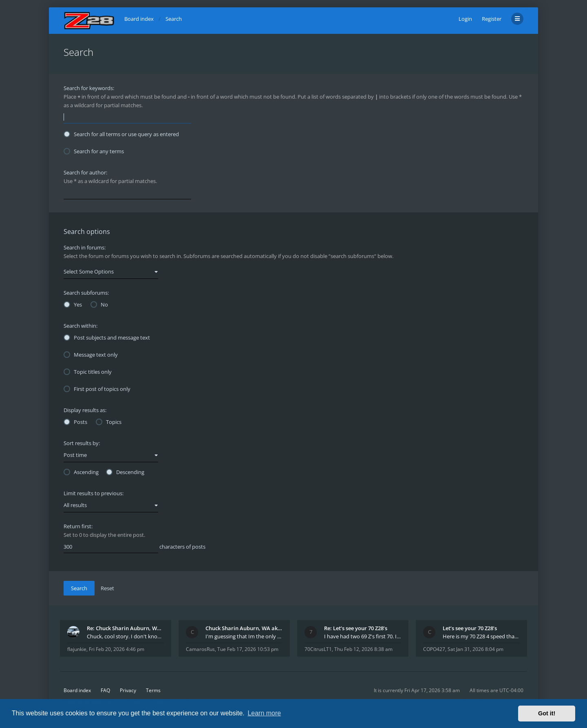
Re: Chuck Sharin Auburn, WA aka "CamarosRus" (125, 628)
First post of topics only (97, 389)
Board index (77, 690)
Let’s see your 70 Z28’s (470, 628)
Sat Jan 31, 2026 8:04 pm (476, 649)
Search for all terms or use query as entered (121, 134)
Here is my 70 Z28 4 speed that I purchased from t (481, 636)
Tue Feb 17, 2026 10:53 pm (248, 649)
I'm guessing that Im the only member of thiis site (244, 636)
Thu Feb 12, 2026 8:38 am (363, 649)
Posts (75, 422)
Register (492, 19)
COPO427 (434, 649)
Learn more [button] (264, 713)
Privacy (128, 690)
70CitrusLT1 (318, 649)
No (99, 304)
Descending (125, 472)
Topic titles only (88, 372)
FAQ (105, 690)
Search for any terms (94, 151)
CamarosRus (200, 649)
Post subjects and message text (107, 338)
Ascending (81, 472)
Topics (109, 422)
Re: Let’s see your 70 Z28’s (356, 628)
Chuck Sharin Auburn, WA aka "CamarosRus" (244, 628)
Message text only (91, 355)
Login (465, 19)
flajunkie (77, 649)
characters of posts (135, 547)
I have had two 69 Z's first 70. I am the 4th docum (363, 636)
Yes (73, 304)
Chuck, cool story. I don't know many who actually (125, 636)
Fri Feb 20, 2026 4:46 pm (117, 649)
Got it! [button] (547, 713)
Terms (153, 690)
